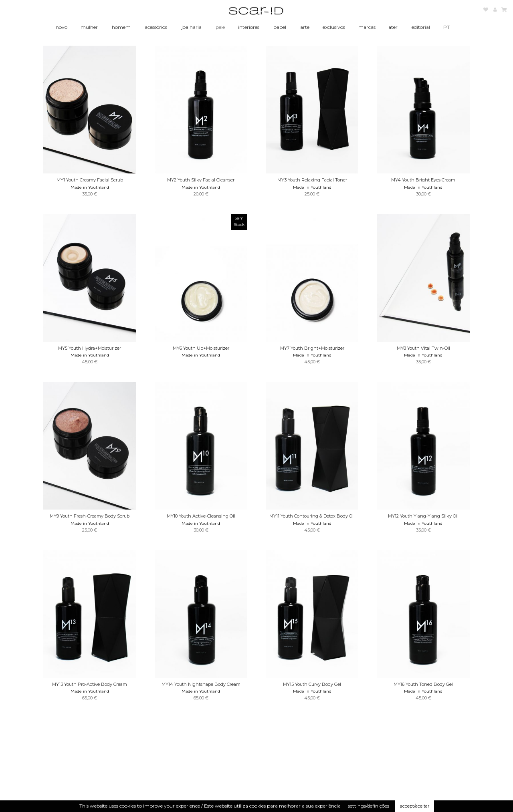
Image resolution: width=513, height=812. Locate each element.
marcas (367, 27)
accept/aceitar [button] (415, 806)
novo (62, 27)
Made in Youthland (90, 187)
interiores (249, 27)
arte (305, 27)
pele (220, 27)
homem (121, 27)
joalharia (192, 27)
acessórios (156, 27)
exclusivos (334, 27)
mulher (89, 27)
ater (393, 27)
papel (280, 27)
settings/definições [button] (369, 806)
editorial (421, 27)
